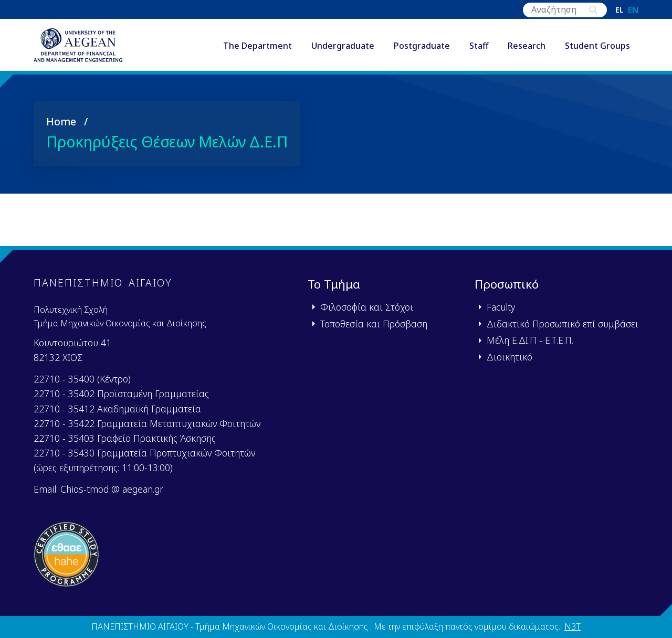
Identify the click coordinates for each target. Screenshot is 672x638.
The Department (258, 47)
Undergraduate (343, 47)
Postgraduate (422, 47)
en (633, 10)
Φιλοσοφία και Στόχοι (367, 307)
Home (61, 124)
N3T (573, 627)
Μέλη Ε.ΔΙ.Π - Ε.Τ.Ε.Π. (530, 341)
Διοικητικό (510, 357)
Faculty (501, 307)
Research (527, 47)
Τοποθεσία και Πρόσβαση (374, 324)
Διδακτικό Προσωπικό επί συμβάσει (563, 324)
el (619, 10)
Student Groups (597, 47)
